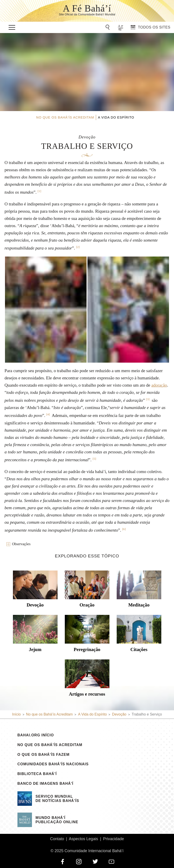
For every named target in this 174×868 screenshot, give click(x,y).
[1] (39, 191)
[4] (48, 414)
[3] (148, 399)
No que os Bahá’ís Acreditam (50, 745)
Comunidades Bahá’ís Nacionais (53, 764)
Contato (57, 839)
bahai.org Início (36, 735)
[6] (124, 529)
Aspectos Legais (83, 839)
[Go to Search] (108, 27)
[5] (94, 459)
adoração (159, 385)
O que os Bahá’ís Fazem (43, 755)
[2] (78, 247)
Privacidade (114, 839)
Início (16, 714)
